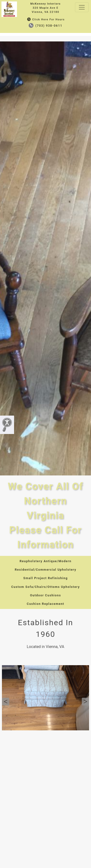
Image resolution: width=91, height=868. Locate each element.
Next (85, 702)
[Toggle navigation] (82, 7)
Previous (6, 702)
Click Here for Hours (45, 20)
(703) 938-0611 (45, 26)
